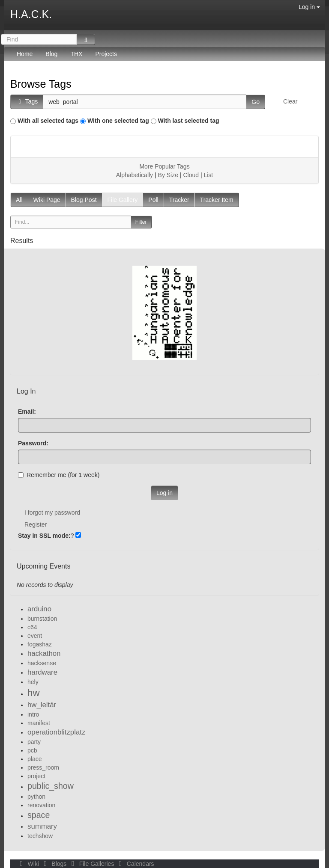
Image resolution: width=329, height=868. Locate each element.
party (34, 742)
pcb (32, 750)
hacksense (42, 663)
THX (76, 54)
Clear (290, 101)
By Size (168, 175)
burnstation (42, 619)
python (36, 797)
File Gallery (123, 200)
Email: (27, 412)
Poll (153, 200)
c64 (32, 627)
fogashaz (40, 644)
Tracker (179, 200)
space (39, 815)
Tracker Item (217, 200)
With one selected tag (118, 121)
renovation (41, 805)
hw (34, 693)
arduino (39, 609)
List (208, 175)
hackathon (44, 653)
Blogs (54, 864)
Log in (309, 7)
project (36, 776)
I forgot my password (52, 513)
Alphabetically (135, 175)
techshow (40, 836)
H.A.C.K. (31, 14)
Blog (51, 54)
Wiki (29, 864)
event (35, 636)
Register (36, 524)
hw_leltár (42, 705)
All (19, 200)
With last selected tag (189, 121)
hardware (42, 672)
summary (42, 826)
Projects (106, 54)
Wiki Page (47, 200)
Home (25, 54)
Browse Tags (41, 84)
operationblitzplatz (56, 732)
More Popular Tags (164, 166)
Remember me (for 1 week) (59, 475)
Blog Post (84, 200)
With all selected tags (48, 121)
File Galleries (92, 864)
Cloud (191, 175)
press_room (43, 767)
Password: (33, 443)
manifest (39, 723)
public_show (51, 786)
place (34, 759)
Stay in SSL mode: (44, 536)
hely (33, 682)
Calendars (135, 864)
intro (33, 714)
